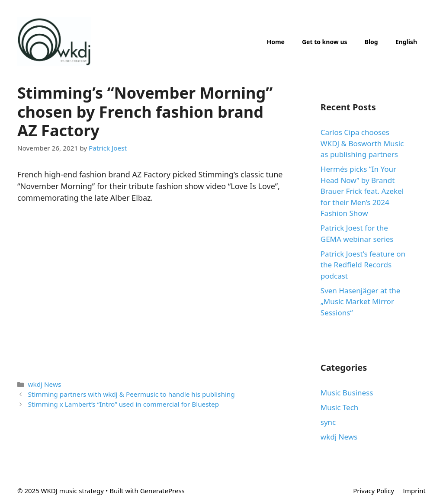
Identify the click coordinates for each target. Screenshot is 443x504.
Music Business (347, 393)
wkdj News (44, 384)
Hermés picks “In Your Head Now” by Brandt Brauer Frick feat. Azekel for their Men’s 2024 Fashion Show (362, 191)
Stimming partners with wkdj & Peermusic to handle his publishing (131, 394)
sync (328, 422)
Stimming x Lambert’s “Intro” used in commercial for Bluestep (123, 404)
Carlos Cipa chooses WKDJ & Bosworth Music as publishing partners (362, 143)
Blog (371, 42)
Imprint (414, 491)
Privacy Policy (374, 491)
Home (275, 42)
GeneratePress (162, 491)
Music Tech (340, 407)
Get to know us (325, 42)
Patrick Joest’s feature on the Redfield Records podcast (363, 265)
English (406, 42)
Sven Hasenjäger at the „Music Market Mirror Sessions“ (361, 302)
